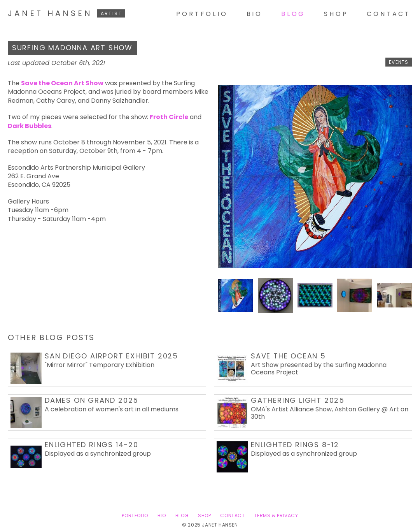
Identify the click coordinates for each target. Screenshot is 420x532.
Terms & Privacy (276, 515)
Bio (255, 14)
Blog (293, 14)
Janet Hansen (66, 13)
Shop (336, 14)
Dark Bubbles (30, 126)
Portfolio (202, 14)
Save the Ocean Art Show (62, 83)
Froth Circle (169, 117)
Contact (389, 14)
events (399, 62)
